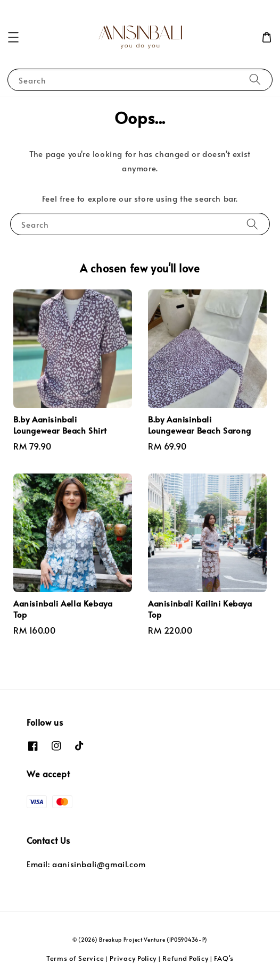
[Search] (255, 80)
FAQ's (224, 958)
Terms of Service (75, 958)
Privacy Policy (133, 958)
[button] (13, 37)
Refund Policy (185, 958)
